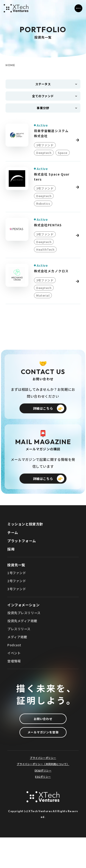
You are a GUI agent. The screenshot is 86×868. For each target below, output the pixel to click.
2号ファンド (17, 603)
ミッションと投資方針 (26, 543)
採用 (11, 570)
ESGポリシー (43, 807)
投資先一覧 (17, 586)
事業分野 (43, 112)
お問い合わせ (43, 746)
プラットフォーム (23, 561)
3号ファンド (17, 612)
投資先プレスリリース (25, 637)
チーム (13, 552)
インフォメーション (25, 628)
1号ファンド (17, 595)
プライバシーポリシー (43, 788)
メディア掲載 (18, 662)
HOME (10, 65)
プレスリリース (20, 654)
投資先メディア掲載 (23, 645)
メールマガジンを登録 (43, 762)
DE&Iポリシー (43, 801)
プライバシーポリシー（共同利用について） (43, 795)
